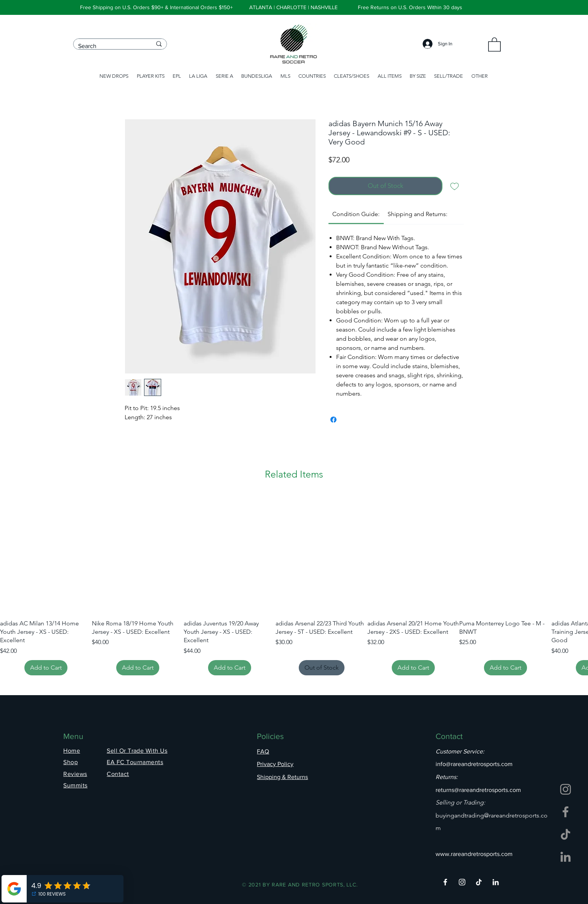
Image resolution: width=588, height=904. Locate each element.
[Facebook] (566, 812)
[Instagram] (566, 789)
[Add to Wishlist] (455, 186)
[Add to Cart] (46, 668)
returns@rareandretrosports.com (478, 790)
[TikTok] (566, 834)
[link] (356, 214)
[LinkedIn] (566, 857)
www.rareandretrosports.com (474, 854)
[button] (494, 44)
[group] (294, 585)
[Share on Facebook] (333, 420)
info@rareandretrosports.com (474, 764)
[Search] (109, 46)
